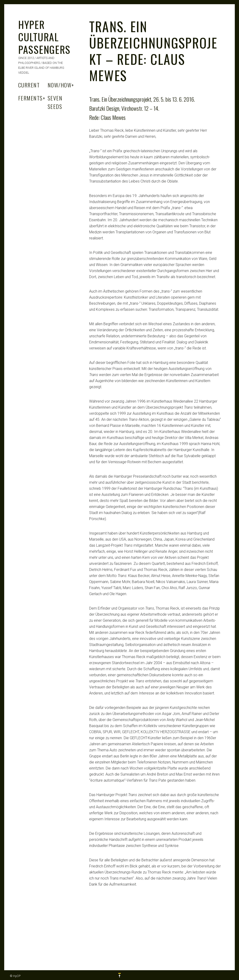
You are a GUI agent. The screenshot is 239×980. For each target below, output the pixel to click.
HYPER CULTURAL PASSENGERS (44, 37)
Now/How (61, 85)
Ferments (32, 98)
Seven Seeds (55, 102)
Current (29, 85)
